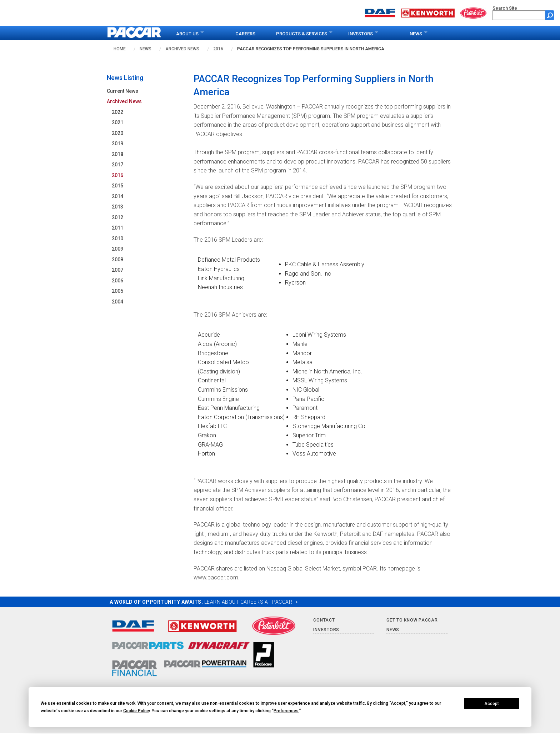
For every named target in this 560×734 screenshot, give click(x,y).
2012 (117, 217)
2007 (117, 270)
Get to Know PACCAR (412, 620)
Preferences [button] (286, 711)
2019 (117, 144)
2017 (117, 165)
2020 (117, 133)
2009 (117, 249)
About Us (187, 34)
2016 (218, 49)
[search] (519, 15)
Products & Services (302, 34)
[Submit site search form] (550, 15)
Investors (361, 34)
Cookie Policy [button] (136, 711)
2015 (117, 186)
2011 (117, 228)
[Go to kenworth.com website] (428, 12)
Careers (245, 34)
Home (120, 49)
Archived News (182, 49)
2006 (117, 281)
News (416, 34)
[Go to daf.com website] (380, 12)
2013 (117, 207)
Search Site (505, 8)
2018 (117, 154)
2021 (117, 122)
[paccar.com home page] (134, 33)
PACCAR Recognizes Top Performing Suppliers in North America (311, 49)
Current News (122, 91)
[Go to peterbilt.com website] (474, 12)
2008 (117, 260)
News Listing (125, 78)
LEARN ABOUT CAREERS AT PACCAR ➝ (251, 602)
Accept (492, 704)
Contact (324, 620)
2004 (117, 302)
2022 (117, 112)
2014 (117, 196)
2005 (117, 291)
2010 (117, 238)
